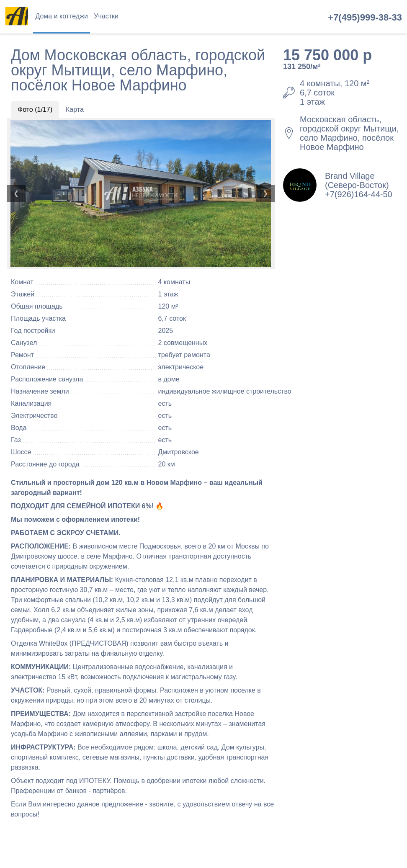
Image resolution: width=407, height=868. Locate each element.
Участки (106, 16)
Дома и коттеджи (61, 16)
